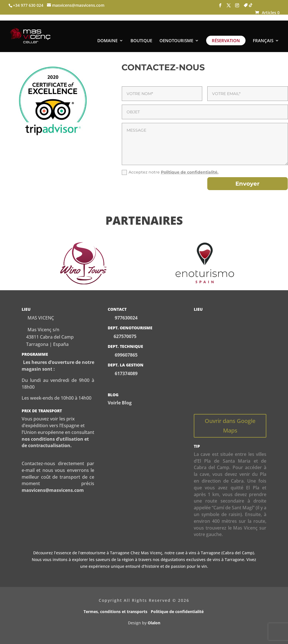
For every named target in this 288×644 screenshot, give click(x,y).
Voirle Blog (120, 403)
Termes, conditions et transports (115, 612)
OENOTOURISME (176, 35)
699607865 (126, 355)
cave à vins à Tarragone (198, 553)
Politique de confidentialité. (190, 172)
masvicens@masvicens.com (53, 490)
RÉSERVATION (226, 35)
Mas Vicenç (152, 553)
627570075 (125, 336)
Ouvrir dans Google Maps (230, 426)
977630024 (126, 318)
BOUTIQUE (141, 35)
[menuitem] (266, 39)
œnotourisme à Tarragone (105, 553)
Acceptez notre (170, 172)
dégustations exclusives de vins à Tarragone (202, 559)
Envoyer (247, 184)
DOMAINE (107, 35)
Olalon (154, 623)
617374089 (126, 373)
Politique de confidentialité (178, 612)
